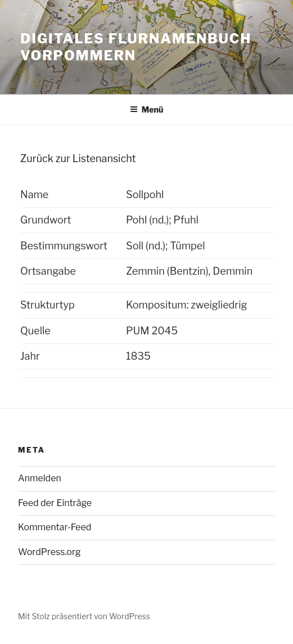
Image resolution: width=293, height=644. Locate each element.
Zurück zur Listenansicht (78, 158)
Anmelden (40, 478)
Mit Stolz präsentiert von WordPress (84, 616)
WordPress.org (49, 552)
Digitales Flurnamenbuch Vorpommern (136, 47)
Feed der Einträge (55, 503)
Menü (147, 109)
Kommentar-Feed (55, 527)
